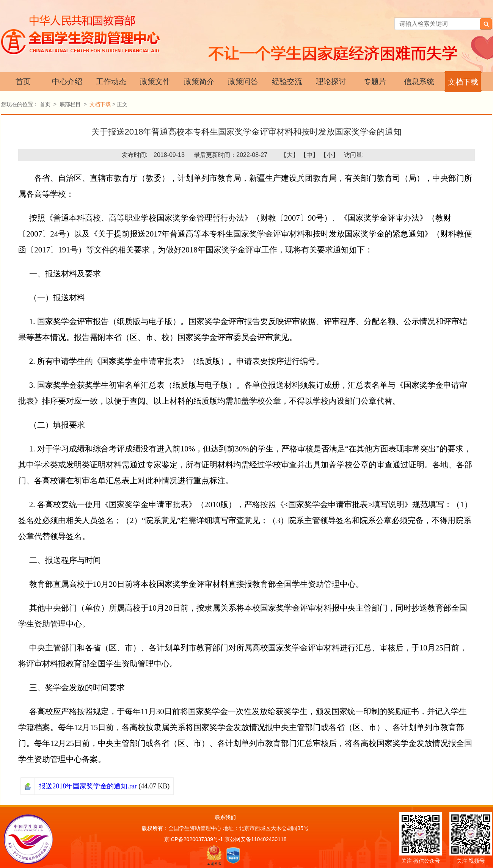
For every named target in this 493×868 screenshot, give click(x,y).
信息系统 (419, 81)
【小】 (330, 155)
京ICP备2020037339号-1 (194, 839)
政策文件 (155, 81)
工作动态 (111, 81)
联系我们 (225, 817)
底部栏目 (70, 104)
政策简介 (199, 81)
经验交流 (287, 81)
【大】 (290, 155)
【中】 (309, 155)
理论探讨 (331, 81)
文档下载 (463, 82)
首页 (23, 81)
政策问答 (243, 81)
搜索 (486, 24)
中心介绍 (67, 81)
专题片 (375, 81)
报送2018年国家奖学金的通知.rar (88, 786)
